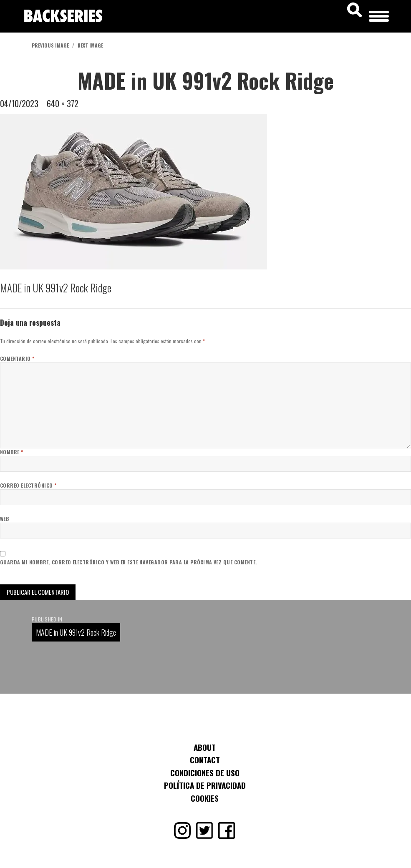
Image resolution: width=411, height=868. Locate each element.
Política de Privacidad (205, 785)
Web (4, 519)
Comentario (17, 359)
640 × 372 (63, 103)
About (205, 747)
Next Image (90, 45)
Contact (205, 760)
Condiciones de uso (205, 772)
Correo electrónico (28, 485)
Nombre (12, 452)
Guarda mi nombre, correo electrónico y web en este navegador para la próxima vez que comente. (129, 562)
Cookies (205, 798)
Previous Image (50, 45)
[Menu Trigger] (379, 15)
